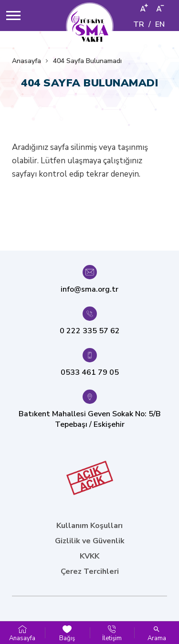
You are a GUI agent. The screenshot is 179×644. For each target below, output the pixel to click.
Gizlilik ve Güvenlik (90, 541)
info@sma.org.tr (89, 289)
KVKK (89, 556)
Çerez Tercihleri (90, 571)
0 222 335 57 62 (90, 331)
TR (139, 24)
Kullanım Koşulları (89, 526)
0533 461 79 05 (90, 372)
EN (160, 24)
